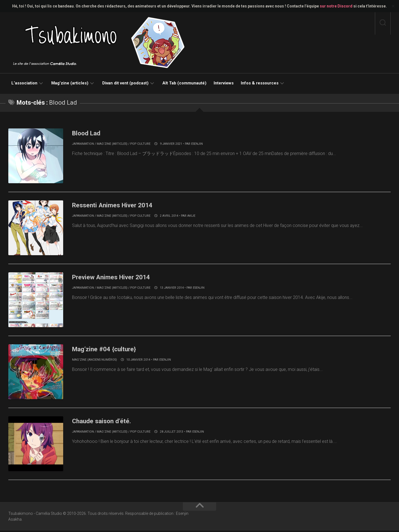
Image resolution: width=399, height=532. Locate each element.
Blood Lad (89, 133)
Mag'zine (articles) (112, 144)
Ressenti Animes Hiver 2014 (118, 205)
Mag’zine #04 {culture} (109, 350)
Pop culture (140, 144)
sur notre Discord (336, 6)
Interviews (224, 83)
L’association (24, 83)
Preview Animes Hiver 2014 (117, 277)
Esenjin (197, 144)
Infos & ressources (260, 83)
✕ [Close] (393, 6)
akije (191, 216)
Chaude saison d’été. (106, 422)
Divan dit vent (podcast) (125, 83)
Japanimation (83, 144)
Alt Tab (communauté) (184, 83)
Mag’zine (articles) (70, 83)
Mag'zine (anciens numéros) (94, 361)
